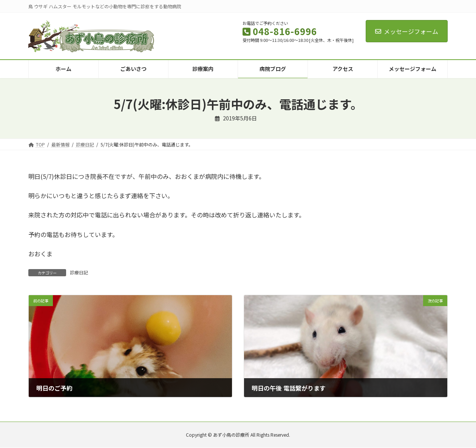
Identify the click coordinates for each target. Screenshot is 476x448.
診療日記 (79, 272)
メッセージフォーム (407, 31)
